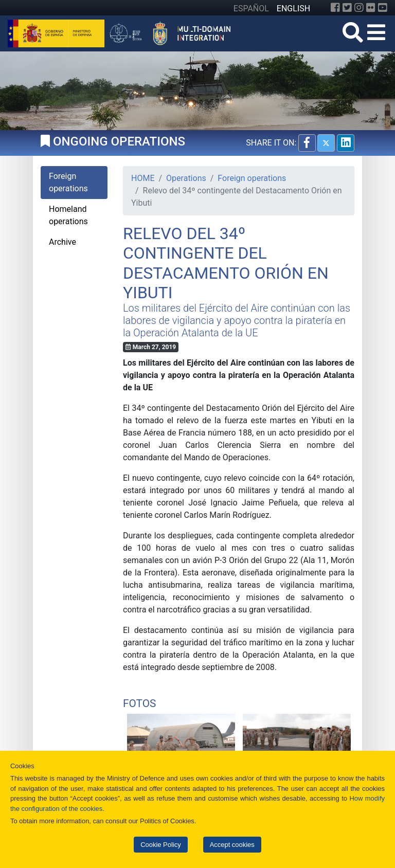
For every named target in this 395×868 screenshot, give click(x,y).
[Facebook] (335, 8)
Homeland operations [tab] (68, 215)
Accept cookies (232, 845)
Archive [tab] (62, 242)
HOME (143, 178)
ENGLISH (293, 8)
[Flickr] (371, 8)
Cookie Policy (160, 845)
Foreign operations (252, 178)
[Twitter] (347, 8)
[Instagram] (359, 8)
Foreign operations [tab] (68, 182)
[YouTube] (383, 8)
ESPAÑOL (251, 8)
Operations (186, 178)
